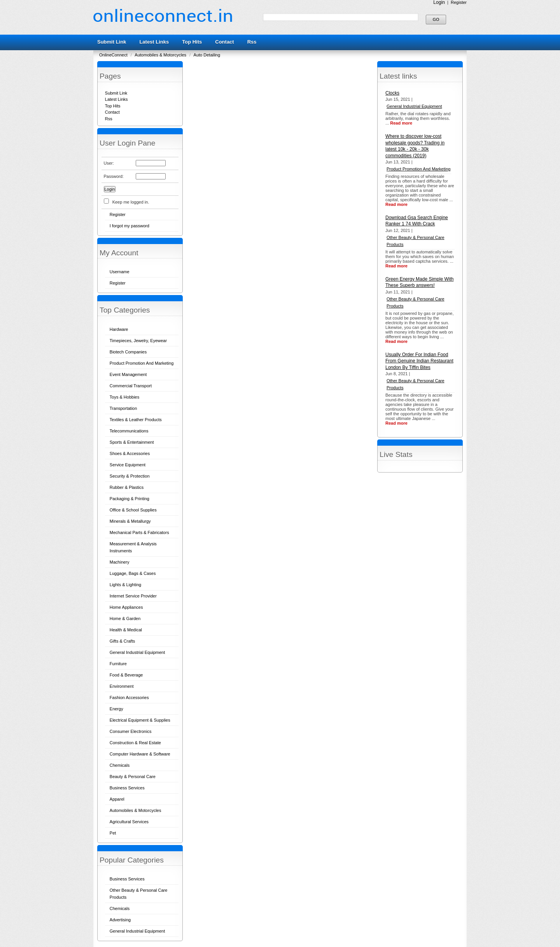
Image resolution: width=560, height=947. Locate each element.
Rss (252, 42)
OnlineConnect (114, 55)
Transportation (123, 408)
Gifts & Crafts (122, 641)
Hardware (119, 329)
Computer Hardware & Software (140, 754)
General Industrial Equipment (137, 652)
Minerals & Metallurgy (130, 521)
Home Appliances (126, 607)
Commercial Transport (131, 386)
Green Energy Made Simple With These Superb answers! (419, 282)
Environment (122, 686)
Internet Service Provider (133, 596)
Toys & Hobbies (124, 397)
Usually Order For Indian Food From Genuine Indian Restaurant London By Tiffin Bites (419, 361)
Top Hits (192, 42)
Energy (116, 709)
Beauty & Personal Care (133, 777)
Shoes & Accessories (130, 453)
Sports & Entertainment (132, 442)
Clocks (392, 93)
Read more (401, 123)
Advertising (120, 920)
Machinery (120, 562)
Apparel (117, 799)
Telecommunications (129, 431)
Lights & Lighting (125, 585)
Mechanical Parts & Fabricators (139, 532)
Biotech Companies (128, 352)
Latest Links (154, 42)
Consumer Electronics (131, 731)
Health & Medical (126, 630)
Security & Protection (130, 476)
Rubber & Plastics (127, 487)
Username (120, 272)
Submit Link (112, 42)
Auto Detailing (207, 55)
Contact (224, 42)
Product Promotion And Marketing (142, 363)
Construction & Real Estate (135, 743)
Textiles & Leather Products (136, 420)
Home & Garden (125, 618)
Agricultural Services (129, 822)
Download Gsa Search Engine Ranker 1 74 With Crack (417, 221)
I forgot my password (129, 226)
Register (459, 2)
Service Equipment (128, 465)
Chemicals (120, 765)
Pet (113, 833)
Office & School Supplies (133, 510)
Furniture (118, 664)
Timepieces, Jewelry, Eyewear (138, 341)
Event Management (128, 374)
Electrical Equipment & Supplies (140, 720)
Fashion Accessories (129, 698)
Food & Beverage (126, 675)
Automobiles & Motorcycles (161, 55)
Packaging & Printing (129, 499)
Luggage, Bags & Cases (133, 573)
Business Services (127, 788)
